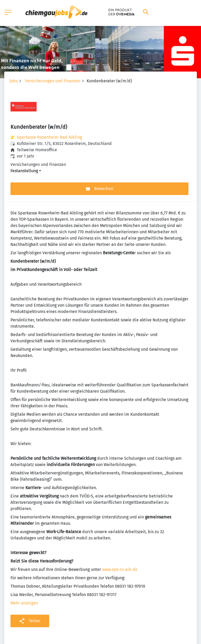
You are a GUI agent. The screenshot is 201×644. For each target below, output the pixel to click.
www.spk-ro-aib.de (120, 569)
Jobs (13, 81)
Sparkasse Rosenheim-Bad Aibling (49, 137)
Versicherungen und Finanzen (53, 81)
